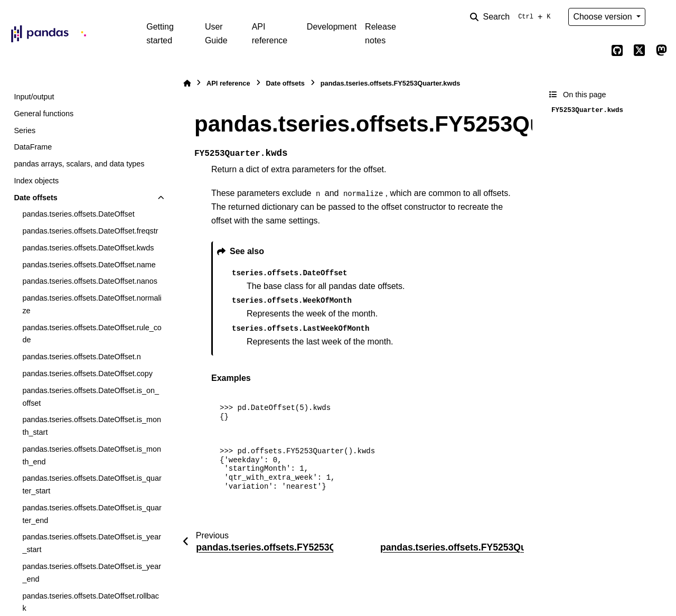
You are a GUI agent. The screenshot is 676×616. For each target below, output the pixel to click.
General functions (44, 114)
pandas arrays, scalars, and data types (79, 164)
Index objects (36, 181)
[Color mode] (661, 17)
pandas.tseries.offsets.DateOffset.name (89, 265)
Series (25, 130)
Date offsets (35, 198)
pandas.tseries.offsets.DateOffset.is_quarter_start (92, 484)
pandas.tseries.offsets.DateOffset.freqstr (90, 231)
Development (332, 27)
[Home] (187, 83)
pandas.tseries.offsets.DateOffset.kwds (88, 248)
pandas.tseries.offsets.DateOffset (78, 214)
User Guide (216, 34)
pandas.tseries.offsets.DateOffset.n (81, 357)
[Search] (512, 17)
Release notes (381, 34)
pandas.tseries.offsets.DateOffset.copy (87, 374)
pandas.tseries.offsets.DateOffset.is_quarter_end (92, 514)
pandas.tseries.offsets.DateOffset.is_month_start (92, 426)
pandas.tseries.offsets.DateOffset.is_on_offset (91, 397)
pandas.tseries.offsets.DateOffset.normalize (92, 304)
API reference (270, 34)
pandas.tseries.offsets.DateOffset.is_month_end (92, 455)
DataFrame (33, 147)
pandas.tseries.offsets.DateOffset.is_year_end (92, 573)
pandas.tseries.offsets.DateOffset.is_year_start (92, 543)
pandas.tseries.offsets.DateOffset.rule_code (92, 334)
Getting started (160, 34)
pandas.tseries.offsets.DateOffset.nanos (90, 281)
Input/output (34, 97)
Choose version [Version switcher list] (604, 17)
